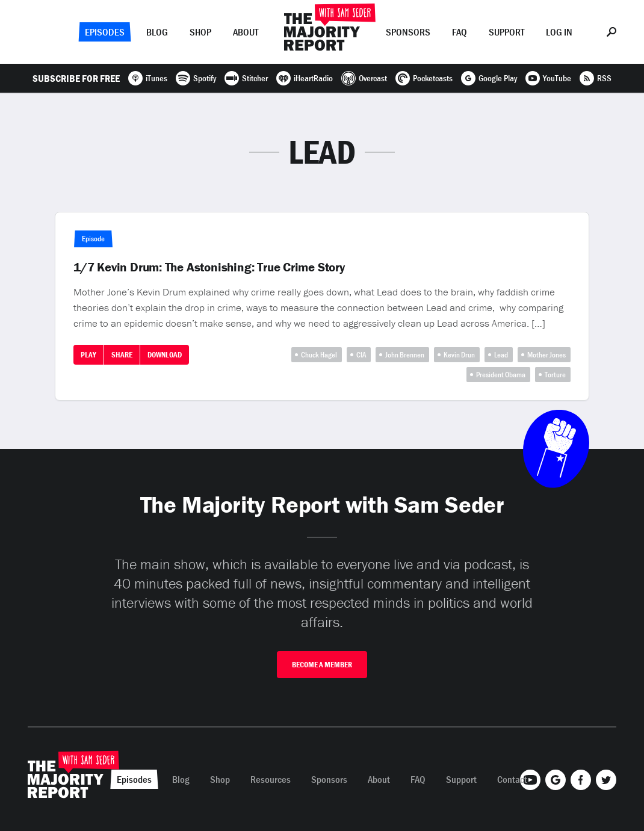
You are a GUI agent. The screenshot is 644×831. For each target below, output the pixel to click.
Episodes (105, 32)
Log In (559, 32)
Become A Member (322, 665)
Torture (555, 375)
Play (88, 355)
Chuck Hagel (319, 355)
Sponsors (408, 32)
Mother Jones (546, 355)
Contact (512, 779)
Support (506, 32)
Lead (501, 355)
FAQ (460, 32)
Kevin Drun (459, 355)
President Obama (501, 375)
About (246, 32)
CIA (361, 355)
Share (122, 355)
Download (165, 355)
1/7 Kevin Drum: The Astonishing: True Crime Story (209, 267)
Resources (271, 779)
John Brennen (405, 355)
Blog (157, 32)
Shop (200, 32)
